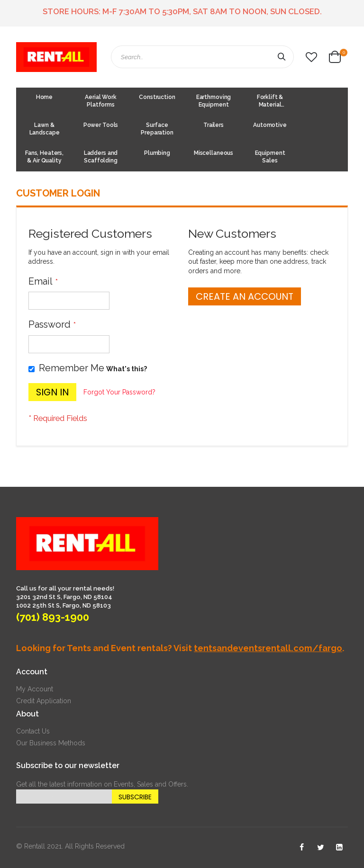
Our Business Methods (51, 743)
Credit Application (44, 701)
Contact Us (33, 731)
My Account (35, 689)
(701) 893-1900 (53, 617)
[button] (311, 57)
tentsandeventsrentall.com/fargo (268, 648)
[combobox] (202, 57)
